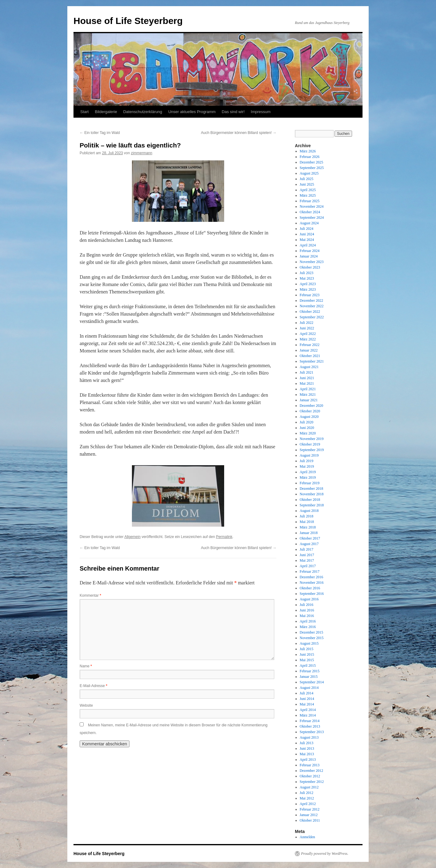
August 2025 (309, 173)
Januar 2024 (309, 256)
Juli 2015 (307, 649)
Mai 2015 (307, 660)
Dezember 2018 (311, 489)
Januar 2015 (309, 677)
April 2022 (308, 334)
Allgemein (132, 537)
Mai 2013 (307, 754)
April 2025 (308, 190)
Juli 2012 (307, 793)
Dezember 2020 (311, 406)
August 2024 (309, 223)
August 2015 (309, 643)
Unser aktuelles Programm (192, 112)
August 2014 (309, 688)
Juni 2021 (307, 378)
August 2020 (309, 417)
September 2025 (312, 168)
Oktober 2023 (310, 267)
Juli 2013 (307, 743)
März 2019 (308, 477)
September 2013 (312, 732)
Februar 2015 (310, 671)
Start (84, 112)
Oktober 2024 (310, 212)
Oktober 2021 (310, 356)
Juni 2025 (307, 184)
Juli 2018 (307, 516)
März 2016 (308, 627)
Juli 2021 (307, 372)
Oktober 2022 (310, 312)
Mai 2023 (307, 278)
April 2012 (308, 804)
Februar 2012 (310, 809)
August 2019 (309, 455)
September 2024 (312, 218)
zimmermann (142, 153)
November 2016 (312, 583)
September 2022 (312, 317)
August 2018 (309, 511)
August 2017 (309, 544)
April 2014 (308, 710)
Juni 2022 (307, 328)
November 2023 (312, 262)
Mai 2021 (307, 383)
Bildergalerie (106, 112)
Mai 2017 (307, 560)
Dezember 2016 (311, 577)
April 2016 (308, 621)
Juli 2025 (307, 179)
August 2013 (309, 737)
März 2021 (308, 395)
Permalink (224, 537)
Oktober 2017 (310, 538)
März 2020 (308, 433)
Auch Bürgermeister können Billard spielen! (239, 133)
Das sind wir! (233, 112)
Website (86, 705)
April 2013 (308, 760)
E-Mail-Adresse (93, 686)
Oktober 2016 (310, 588)
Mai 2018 (307, 522)
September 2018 (312, 505)
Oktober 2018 (310, 500)
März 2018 (308, 527)
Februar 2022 (310, 345)
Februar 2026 (310, 157)
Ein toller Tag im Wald (100, 133)
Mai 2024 (307, 240)
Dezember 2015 (311, 632)
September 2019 (312, 450)
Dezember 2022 (311, 300)
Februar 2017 (310, 571)
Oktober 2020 (310, 411)
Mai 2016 (307, 616)
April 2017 (308, 566)
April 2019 (308, 472)
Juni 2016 (307, 610)
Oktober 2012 (310, 776)
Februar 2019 (310, 483)
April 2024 (308, 245)
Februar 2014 (310, 721)
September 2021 (312, 361)
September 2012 (312, 782)
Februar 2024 (310, 251)
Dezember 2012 (311, 771)
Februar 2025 (310, 201)
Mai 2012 (307, 798)
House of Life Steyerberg (128, 21)
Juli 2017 (307, 549)
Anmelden (307, 837)
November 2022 (312, 306)
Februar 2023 (310, 295)
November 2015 (312, 638)
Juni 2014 (307, 699)
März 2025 (308, 195)
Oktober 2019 (310, 444)
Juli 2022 (307, 323)
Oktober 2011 (310, 820)
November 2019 (312, 439)
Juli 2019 (307, 461)
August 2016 (309, 599)
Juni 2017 (307, 555)
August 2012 (309, 787)
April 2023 (308, 284)
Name (86, 666)
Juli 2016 (307, 605)
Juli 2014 (307, 693)
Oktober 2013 (310, 726)
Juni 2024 (307, 234)
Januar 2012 (309, 815)
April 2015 (308, 666)
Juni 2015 (307, 654)
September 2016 (312, 594)
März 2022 (308, 339)
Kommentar (90, 595)
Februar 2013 (310, 765)
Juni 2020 (307, 428)
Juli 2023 (307, 273)
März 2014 (308, 715)
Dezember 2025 (311, 162)
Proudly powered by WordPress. (325, 854)
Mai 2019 (307, 466)
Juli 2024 (307, 229)
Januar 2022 (309, 350)
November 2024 (312, 206)
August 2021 (309, 367)
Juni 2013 (307, 748)
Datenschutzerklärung (143, 112)
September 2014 (312, 682)
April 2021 (308, 389)
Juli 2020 (307, 422)
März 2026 (308, 151)
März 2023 (308, 289)
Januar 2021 (309, 400)
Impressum (261, 112)
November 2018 (312, 494)
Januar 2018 (309, 533)
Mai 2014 (307, 704)
